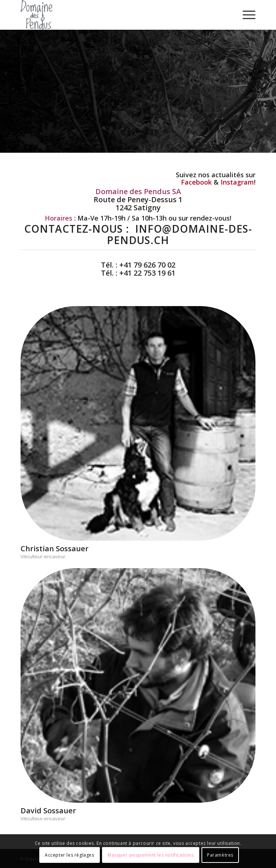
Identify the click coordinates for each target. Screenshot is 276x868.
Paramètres (220, 855)
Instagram (237, 182)
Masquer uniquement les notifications (151, 855)
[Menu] (245, 15)
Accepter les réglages (70, 855)
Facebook (196, 182)
